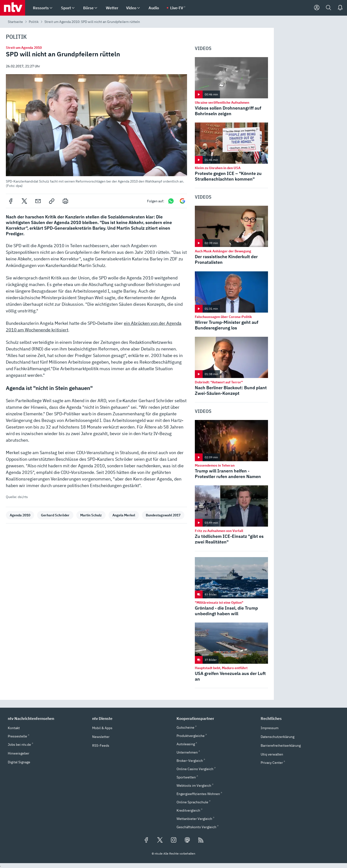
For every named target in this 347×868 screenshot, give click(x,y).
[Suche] (328, 8)
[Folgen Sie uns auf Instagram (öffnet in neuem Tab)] (174, 840)
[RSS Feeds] (201, 840)
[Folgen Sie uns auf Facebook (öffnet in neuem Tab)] (146, 840)
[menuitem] (51, 8)
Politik (34, 22)
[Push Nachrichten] (340, 8)
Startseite (15, 22)
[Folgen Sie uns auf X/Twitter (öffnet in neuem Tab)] (160, 840)
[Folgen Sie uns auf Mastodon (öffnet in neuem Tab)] (187, 840)
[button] (96, 131)
